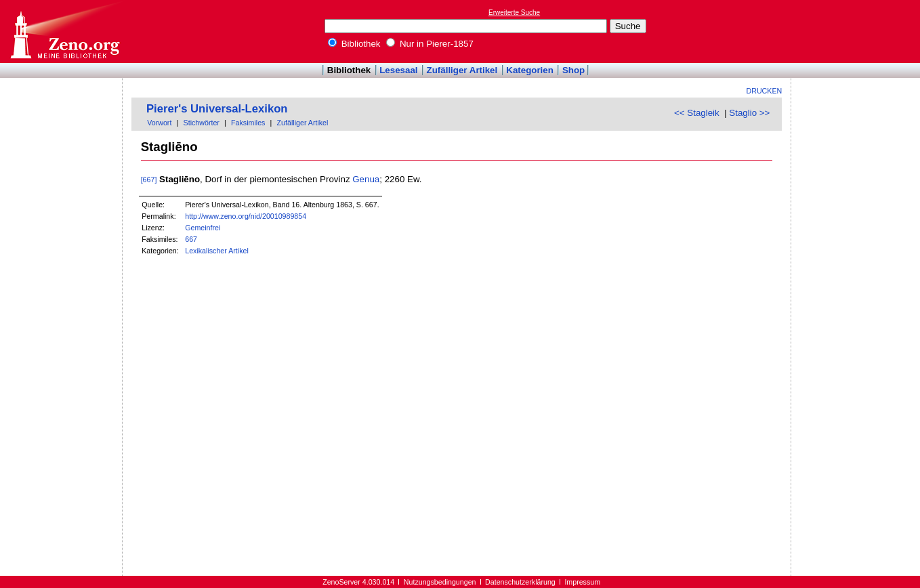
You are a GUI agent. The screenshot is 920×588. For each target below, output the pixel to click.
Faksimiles (248, 123)
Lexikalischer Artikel (217, 251)
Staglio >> (749, 113)
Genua (366, 179)
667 (191, 239)
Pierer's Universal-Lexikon (217, 109)
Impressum (582, 582)
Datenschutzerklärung (520, 582)
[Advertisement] (858, 31)
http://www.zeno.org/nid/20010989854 (246, 216)
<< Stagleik (697, 113)
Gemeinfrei (203, 228)
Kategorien (530, 70)
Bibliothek (354, 44)
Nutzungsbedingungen (440, 582)
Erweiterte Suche (514, 13)
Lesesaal (398, 70)
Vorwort (159, 123)
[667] (149, 180)
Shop (573, 70)
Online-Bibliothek (64, 31)
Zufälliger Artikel (462, 70)
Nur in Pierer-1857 (430, 44)
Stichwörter (202, 123)
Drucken (765, 91)
